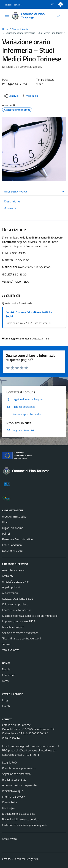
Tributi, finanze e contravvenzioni (21, 638)
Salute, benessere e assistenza (20, 633)
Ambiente (8, 576)
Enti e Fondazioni (12, 545)
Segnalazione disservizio (16, 774)
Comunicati (9, 675)
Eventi (6, 706)
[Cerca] (58, 16)
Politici (6, 534)
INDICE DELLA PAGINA (34, 192)
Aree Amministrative (14, 516)
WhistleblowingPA (13, 791)
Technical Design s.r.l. (26, 859)
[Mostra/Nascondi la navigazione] (7, 15)
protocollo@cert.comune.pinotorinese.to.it (35, 746)
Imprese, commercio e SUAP (19, 621)
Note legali (9, 808)
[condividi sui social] (11, 96)
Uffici (5, 522)
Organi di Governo (13, 528)
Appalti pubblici (11, 587)
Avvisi (6, 681)
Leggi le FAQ (9, 762)
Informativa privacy (13, 797)
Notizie (6, 669)
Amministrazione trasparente (19, 785)
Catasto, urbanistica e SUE (18, 599)
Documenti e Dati (12, 551)
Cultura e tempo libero (15, 604)
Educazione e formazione (17, 610)
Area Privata (9, 839)
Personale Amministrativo (17, 539)
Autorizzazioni (10, 593)
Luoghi (6, 700)
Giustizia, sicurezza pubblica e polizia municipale (30, 616)
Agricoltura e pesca (13, 570)
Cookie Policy (10, 802)
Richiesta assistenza (14, 779)
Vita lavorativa (11, 650)
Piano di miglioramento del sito (20, 819)
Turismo (7, 644)
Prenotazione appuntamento (19, 768)
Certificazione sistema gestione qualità (25, 825)
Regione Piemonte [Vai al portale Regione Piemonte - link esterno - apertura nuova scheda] (13, 5)
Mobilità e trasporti (13, 627)
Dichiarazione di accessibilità (19, 814)
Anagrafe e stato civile (15, 582)
